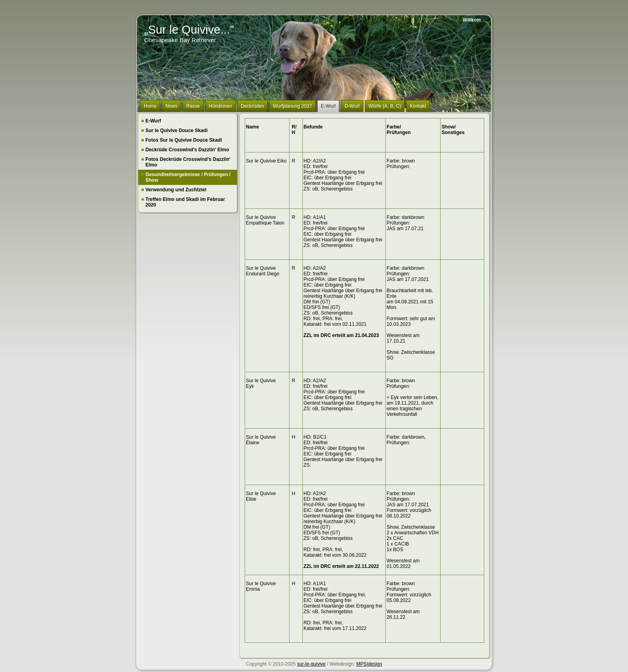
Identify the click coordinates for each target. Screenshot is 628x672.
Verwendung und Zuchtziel (176, 190)
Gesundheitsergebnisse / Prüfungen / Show (188, 177)
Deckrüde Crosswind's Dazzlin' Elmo (187, 150)
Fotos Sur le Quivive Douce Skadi (184, 140)
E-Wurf (153, 121)
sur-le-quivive (311, 664)
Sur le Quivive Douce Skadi (176, 130)
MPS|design (369, 664)
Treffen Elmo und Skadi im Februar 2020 (185, 202)
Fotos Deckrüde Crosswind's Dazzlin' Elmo (188, 162)
